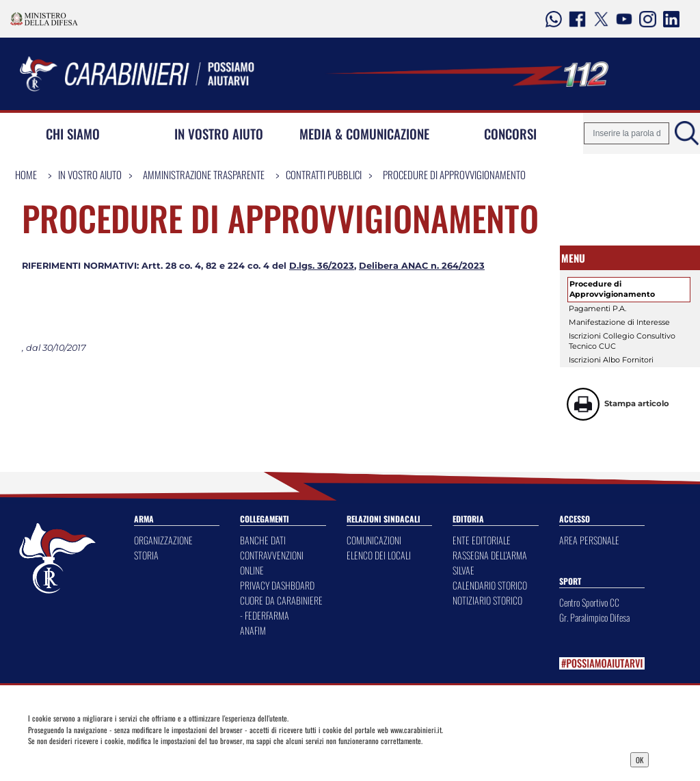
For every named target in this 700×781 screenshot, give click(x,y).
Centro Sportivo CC (589, 602)
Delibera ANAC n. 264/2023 (422, 266)
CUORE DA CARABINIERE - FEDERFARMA (281, 608)
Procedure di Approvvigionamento (454, 174)
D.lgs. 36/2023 (322, 266)
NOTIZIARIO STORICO (487, 600)
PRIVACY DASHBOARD (277, 585)
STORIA (146, 555)
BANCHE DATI (263, 540)
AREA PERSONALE (589, 540)
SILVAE (463, 570)
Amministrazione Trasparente (204, 174)
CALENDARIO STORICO (490, 585)
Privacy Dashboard (106, 758)
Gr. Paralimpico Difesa (594, 617)
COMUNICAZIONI (374, 540)
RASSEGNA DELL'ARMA (490, 555)
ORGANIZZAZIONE (163, 540)
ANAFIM (253, 630)
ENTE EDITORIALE (482, 540)
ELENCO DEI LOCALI (379, 555)
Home (26, 174)
